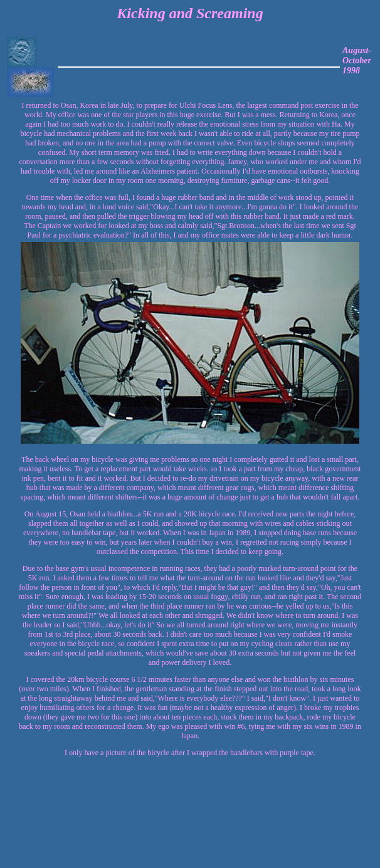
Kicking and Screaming (190, 13)
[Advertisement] (336, 814)
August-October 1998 (357, 60)
